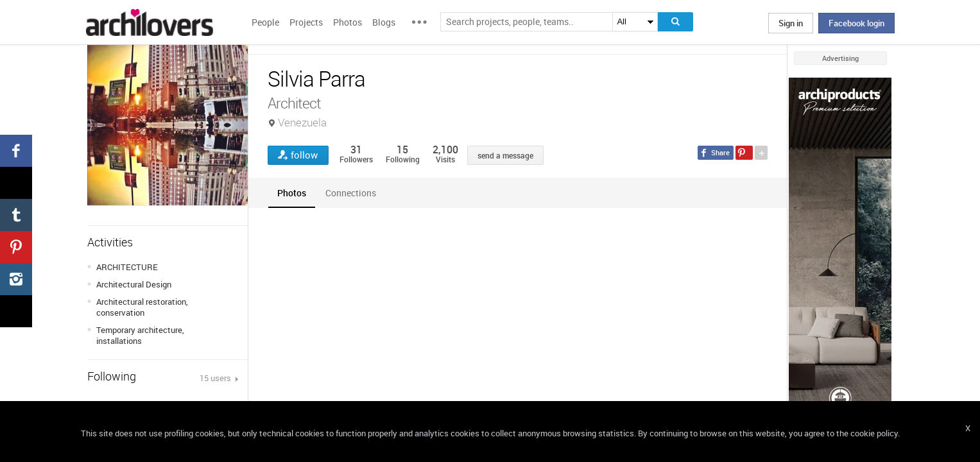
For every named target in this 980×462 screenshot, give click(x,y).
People (265, 22)
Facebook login (856, 23)
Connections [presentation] (351, 193)
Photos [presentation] (292, 193)
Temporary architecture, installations (140, 335)
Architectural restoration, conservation (142, 307)
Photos (348, 22)
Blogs (384, 22)
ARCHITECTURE (127, 267)
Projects (306, 22)
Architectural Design (134, 284)
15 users (216, 378)
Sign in (791, 23)
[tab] (292, 193)
